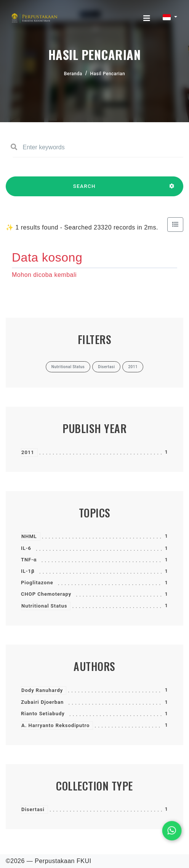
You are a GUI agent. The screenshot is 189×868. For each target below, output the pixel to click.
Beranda (73, 74)
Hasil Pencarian (108, 74)
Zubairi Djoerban (42, 702)
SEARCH (84, 190)
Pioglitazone (37, 583)
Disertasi (33, 809)
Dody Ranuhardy (42, 690)
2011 (28, 452)
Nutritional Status (44, 606)
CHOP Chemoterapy (46, 594)
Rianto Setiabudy (43, 714)
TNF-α (29, 560)
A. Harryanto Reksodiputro (55, 725)
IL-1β (28, 571)
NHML (29, 536)
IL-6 (26, 548)
